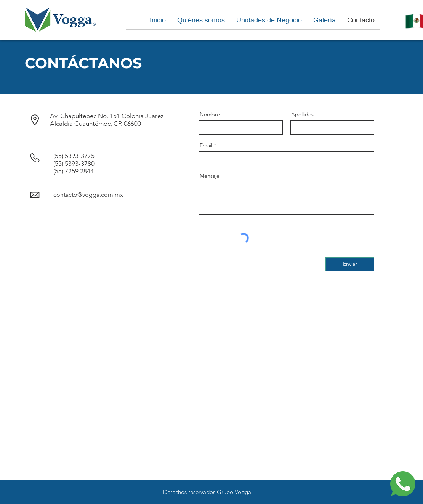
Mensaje (210, 176)
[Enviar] (350, 264)
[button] (201, 20)
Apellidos (302, 114)
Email (206, 145)
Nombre (210, 114)
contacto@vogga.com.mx (88, 195)
